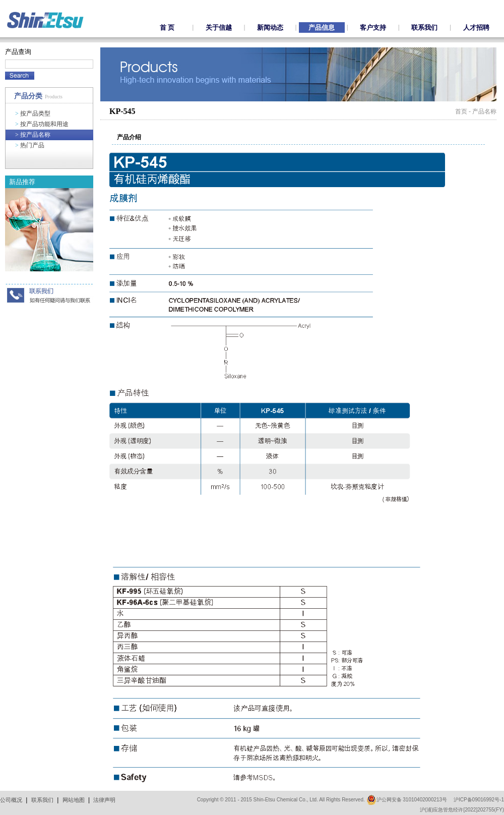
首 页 (167, 27)
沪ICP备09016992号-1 (479, 800)
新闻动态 (270, 27)
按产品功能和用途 (42, 124)
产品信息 (322, 27)
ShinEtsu (45, 20)
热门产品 (30, 145)
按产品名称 (33, 135)
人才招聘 (476, 27)
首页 (461, 111)
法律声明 (104, 800)
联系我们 (424, 27)
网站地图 (74, 800)
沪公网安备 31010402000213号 (407, 800)
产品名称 (484, 111)
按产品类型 (33, 113)
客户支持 (373, 27)
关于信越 (219, 27)
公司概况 (11, 800)
